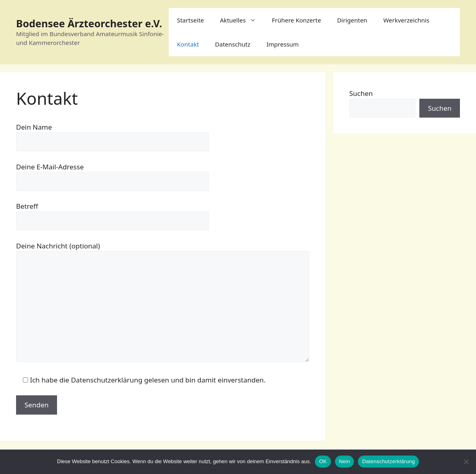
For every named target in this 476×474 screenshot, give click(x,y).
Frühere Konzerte (296, 20)
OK (323, 461)
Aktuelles (242, 20)
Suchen (361, 93)
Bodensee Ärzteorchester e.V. (89, 23)
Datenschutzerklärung (388, 461)
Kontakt (188, 44)
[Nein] (466, 462)
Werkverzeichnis (406, 20)
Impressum (282, 44)
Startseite (190, 20)
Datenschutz (233, 44)
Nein (345, 461)
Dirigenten (352, 20)
